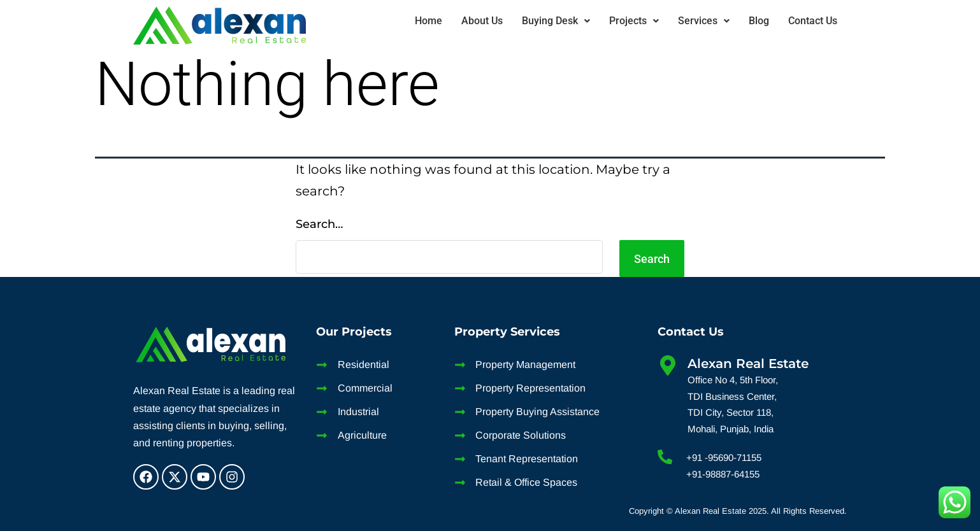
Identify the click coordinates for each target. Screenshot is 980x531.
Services (704, 21)
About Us (482, 21)
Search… (319, 224)
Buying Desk (556, 21)
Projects (634, 21)
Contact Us (813, 21)
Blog (759, 21)
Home (429, 21)
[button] (556, 21)
